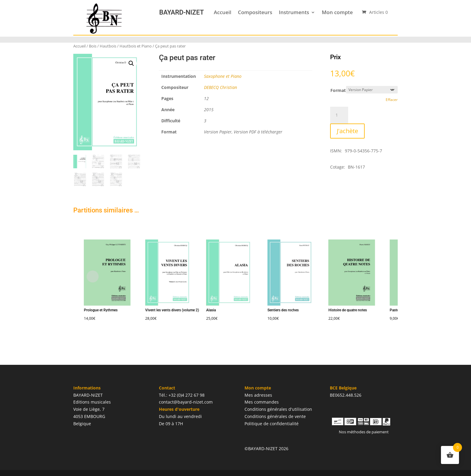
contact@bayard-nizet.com (186, 402)
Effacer (392, 100)
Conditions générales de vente (275, 416)
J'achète (347, 131)
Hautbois (108, 46)
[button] (131, 63)
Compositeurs (255, 12)
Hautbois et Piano (136, 46)
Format (338, 90)
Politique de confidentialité (272, 424)
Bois (93, 46)
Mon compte (337, 12)
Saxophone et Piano (223, 76)
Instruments (294, 12)
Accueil (223, 12)
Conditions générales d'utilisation (278, 409)
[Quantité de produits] (339, 115)
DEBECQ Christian (220, 87)
